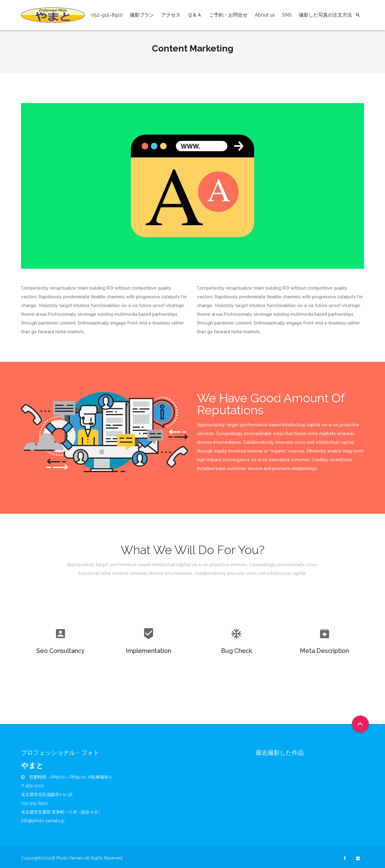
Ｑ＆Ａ (195, 15)
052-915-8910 (107, 15)
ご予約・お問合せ (228, 15)
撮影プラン (142, 15)
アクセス (171, 15)
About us (265, 15)
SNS (287, 15)
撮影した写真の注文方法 (325, 15)
